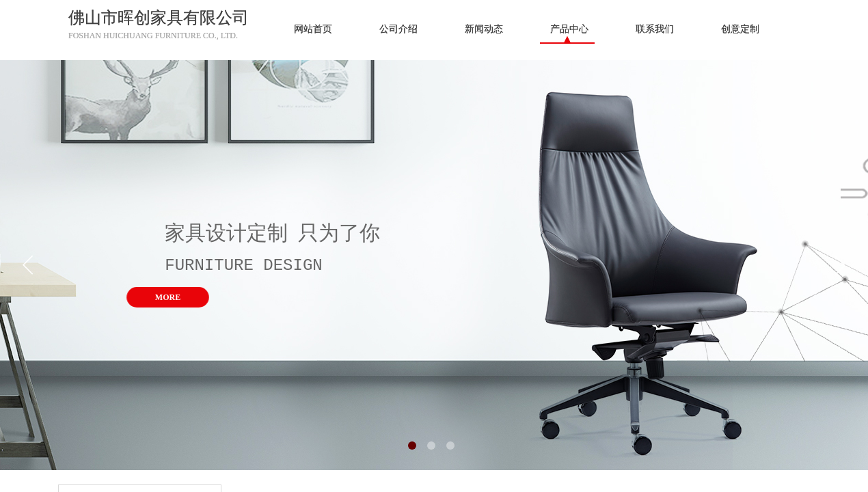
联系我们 (655, 29)
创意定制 (740, 29)
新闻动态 (484, 29)
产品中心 (569, 29)
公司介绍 (398, 29)
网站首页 (313, 29)
